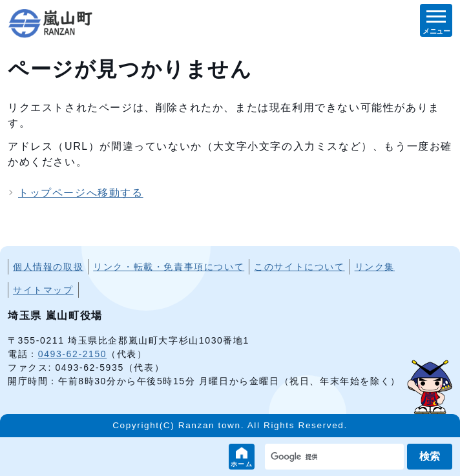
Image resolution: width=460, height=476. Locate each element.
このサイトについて (299, 267)
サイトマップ (43, 290)
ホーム (242, 464)
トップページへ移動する (81, 193)
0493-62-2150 (72, 354)
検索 (430, 456)
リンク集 (375, 267)
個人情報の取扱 (48, 267)
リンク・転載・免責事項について (169, 267)
